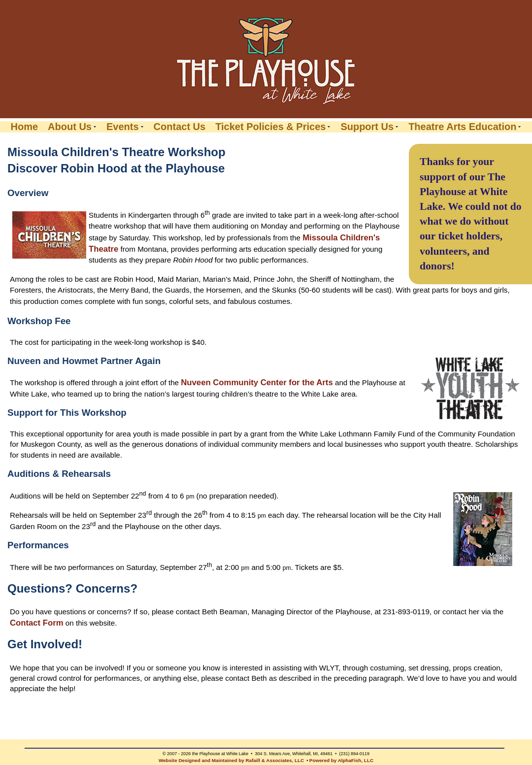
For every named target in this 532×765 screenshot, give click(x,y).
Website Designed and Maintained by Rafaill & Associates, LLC (231, 760)
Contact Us (180, 127)
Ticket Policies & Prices (270, 127)
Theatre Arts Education (462, 127)
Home (25, 127)
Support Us (367, 127)
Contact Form (37, 623)
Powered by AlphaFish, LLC (341, 760)
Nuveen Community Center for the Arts (257, 382)
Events (123, 127)
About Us (70, 127)
